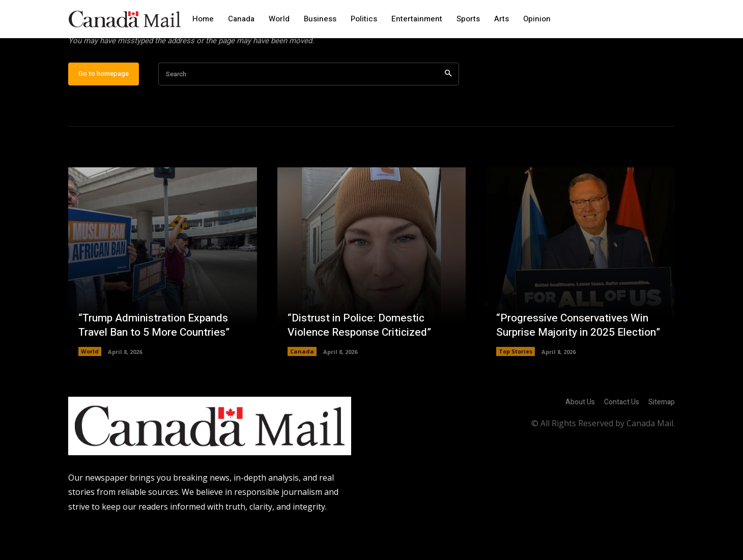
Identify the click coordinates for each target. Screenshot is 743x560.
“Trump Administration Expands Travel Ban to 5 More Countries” (159, 358)
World (90, 384)
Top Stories (516, 384)
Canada (302, 384)
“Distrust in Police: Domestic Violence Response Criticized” (363, 358)
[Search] (448, 107)
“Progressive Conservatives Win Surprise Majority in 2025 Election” (575, 350)
